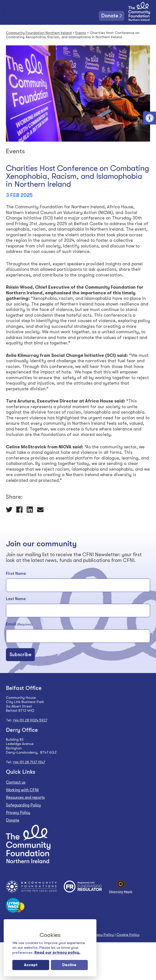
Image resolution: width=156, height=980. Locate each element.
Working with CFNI (22, 790)
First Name (16, 574)
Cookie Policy (128, 935)
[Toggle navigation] (3, 11)
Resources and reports (25, 797)
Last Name (16, 599)
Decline (69, 965)
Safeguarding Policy (23, 805)
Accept (31, 965)
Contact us (16, 782)
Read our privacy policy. (57, 952)
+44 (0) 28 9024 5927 (30, 720)
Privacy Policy (18, 813)
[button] (150, 118)
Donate (110, 16)
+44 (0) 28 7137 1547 (29, 762)
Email (19, 624)
